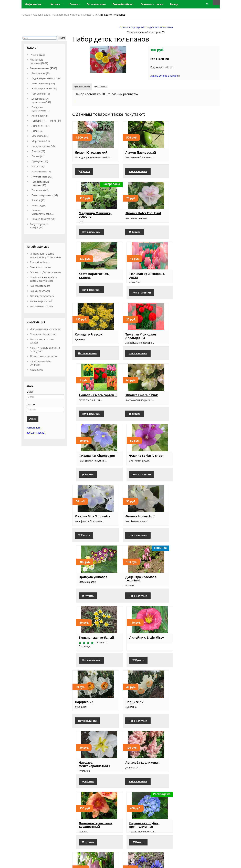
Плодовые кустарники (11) (41, 109)
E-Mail (30, 392)
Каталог (57, 4)
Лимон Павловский (141, 152)
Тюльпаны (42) (40, 190)
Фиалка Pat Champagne (143, 344)
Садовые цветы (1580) (43, 68)
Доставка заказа (52, 272)
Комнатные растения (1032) (39, 61)
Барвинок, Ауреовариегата (188, 724)
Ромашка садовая (139, 722)
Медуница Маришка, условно (192, 154)
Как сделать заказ (40, 286)
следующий (152, 27)
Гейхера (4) (38, 121)
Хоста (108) (38, 166)
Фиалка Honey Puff (140, 405)
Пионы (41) (38, 156)
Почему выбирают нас (43, 334)
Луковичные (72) (42, 177)
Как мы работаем (40, 291)
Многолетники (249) (43, 83)
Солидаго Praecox (89, 280)
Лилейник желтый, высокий (191, 660)
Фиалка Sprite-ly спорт (193, 344)
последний (166, 27)
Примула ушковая (190, 405)
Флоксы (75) (38, 200)
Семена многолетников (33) (43, 212)
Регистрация (34, 428)
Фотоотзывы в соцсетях (44, 356)
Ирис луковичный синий (145, 658)
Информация (34, 4)
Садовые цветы (42, 15)
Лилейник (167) (40, 126)
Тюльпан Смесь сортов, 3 (195, 280)
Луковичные (62, 15)
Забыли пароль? (36, 433)
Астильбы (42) (40, 116)
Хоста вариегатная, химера (140, 218)
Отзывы (101, 86)
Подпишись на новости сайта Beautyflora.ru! (44, 279)
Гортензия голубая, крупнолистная (191, 596)
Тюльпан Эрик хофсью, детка (194, 218)
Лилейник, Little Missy (193, 466)
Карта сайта (37, 370)
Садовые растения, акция (46, 78)
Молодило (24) (40, 136)
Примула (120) (40, 161)
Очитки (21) (38, 151)
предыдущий (137, 27)
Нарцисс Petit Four (89, 722)
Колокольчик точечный (94, 658)
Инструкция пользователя (45, 329)
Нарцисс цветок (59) (43, 146)
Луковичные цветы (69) (41, 183)
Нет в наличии (138, 175)
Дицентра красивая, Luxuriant (91, 467)
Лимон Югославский (91, 152)
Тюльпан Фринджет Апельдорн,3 (141, 282)
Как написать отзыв (41, 306)
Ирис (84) (56, 121)
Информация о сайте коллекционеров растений (45, 255)
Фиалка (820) (37, 55)
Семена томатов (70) (43, 219)
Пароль (31, 404)
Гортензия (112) (41, 94)
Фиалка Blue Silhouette (93, 405)
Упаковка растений (41, 301)
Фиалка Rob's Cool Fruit (93, 216)
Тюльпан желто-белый (143, 466)
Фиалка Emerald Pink (91, 344)
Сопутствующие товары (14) (39, 226)
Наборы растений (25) (44, 88)
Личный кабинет (40, 262)
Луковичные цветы (83, 15)
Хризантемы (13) (41, 171)
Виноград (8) (39, 205)
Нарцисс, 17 (134, 530)
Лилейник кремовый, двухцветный (142, 596)
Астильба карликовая (92, 594)
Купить (84, 175)
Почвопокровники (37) (45, 195)
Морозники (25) (41, 141)
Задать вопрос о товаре (164, 76)
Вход (33, 419)
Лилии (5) (37, 131)
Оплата (34, 272)
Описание (82, 86)
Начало (26, 15)
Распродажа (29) (41, 73)
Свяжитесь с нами (40, 267)
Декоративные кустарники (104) (41, 100)
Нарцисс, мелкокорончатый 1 (191, 532)
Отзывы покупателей (42, 296)
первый (124, 27)
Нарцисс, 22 (84, 530)
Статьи (75, 4)
